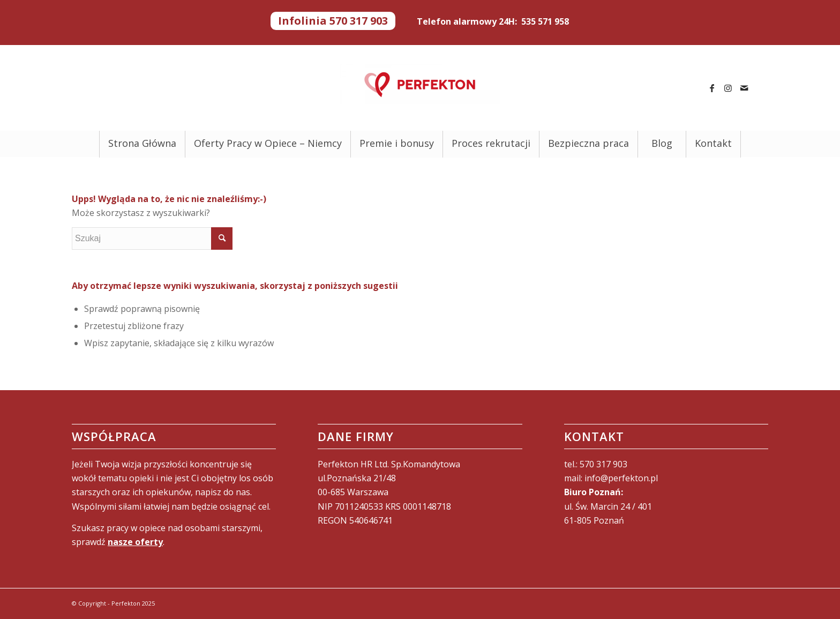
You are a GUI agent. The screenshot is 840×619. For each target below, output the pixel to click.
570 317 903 (603, 464)
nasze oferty (135, 542)
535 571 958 (545, 21)
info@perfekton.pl (621, 478)
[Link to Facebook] (712, 88)
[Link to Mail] (744, 88)
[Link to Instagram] (728, 88)
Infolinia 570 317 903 (333, 21)
